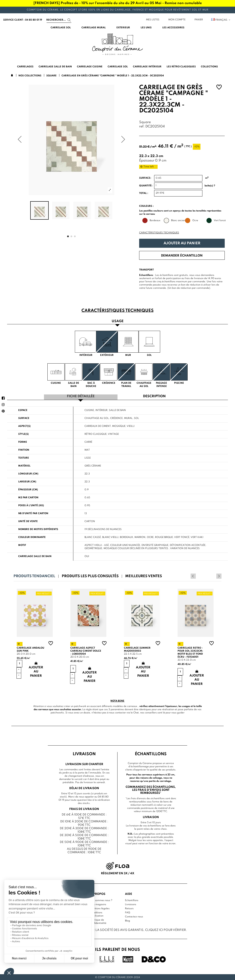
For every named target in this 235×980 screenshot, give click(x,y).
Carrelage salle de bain (35, 556)
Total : (144, 193)
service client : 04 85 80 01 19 (23, 20)
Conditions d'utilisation (97, 914)
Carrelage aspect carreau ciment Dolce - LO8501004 (86, 650)
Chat (136, 712)
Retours (129, 908)
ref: (142, 127)
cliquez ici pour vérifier (166, 929)
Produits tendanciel (34, 576)
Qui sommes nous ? (101, 900)
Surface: (145, 178)
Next (219, 575)
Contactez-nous (134, 916)
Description (154, 396)
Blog (127, 920)
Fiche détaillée (81, 396)
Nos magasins (98, 904)
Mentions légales (100, 908)
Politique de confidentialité (98, 921)
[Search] (59, 20)
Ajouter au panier (182, 243)
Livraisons (131, 904)
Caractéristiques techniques (159, 233)
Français (221, 20)
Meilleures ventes (144, 576)
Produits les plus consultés (90, 576)
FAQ (128, 912)
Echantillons (132, 900)
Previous (213, 575)
